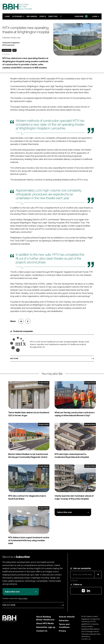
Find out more (9, 605)
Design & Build (7, 50)
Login (95, 16)
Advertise (64, 621)
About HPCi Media (45, 623)
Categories (17, 16)
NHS (14, 50)
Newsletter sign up (46, 627)
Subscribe (81, 17)
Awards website (67, 617)
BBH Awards (32, 16)
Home (7, 16)
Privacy (62, 631)
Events (43, 16)
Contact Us (42, 631)
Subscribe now (64, 512)
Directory (53, 16)
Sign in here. (23, 598)
